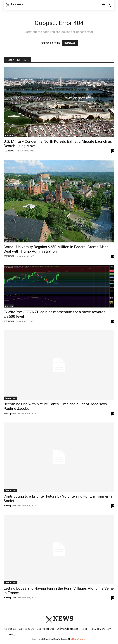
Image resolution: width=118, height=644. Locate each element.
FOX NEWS (9, 151)
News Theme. (79, 639)
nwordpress (10, 413)
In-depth (9, 135)
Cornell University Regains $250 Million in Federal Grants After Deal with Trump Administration (56, 249)
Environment (10, 398)
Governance (10, 241)
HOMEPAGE (70, 43)
